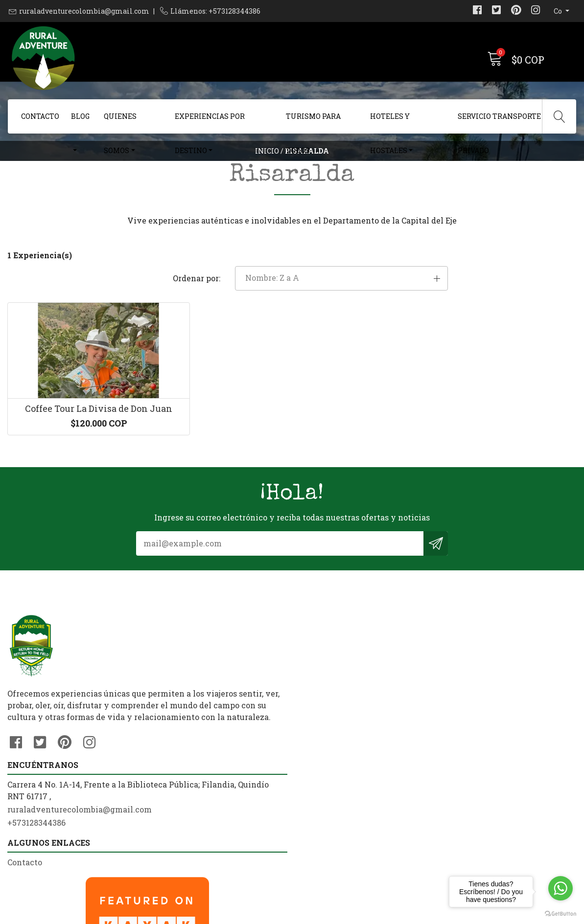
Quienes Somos (120, 123)
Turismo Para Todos (313, 123)
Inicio (267, 169)
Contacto (40, 116)
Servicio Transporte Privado (499, 123)
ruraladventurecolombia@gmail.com (84, 11)
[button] (487, 317)
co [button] (559, 11)
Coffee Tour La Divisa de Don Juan (73, 470)
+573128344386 (182, 786)
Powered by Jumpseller (387, 914)
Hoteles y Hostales (390, 123)
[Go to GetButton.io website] (561, 914)
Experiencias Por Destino (210, 123)
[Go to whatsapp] (561, 888)
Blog (80, 116)
